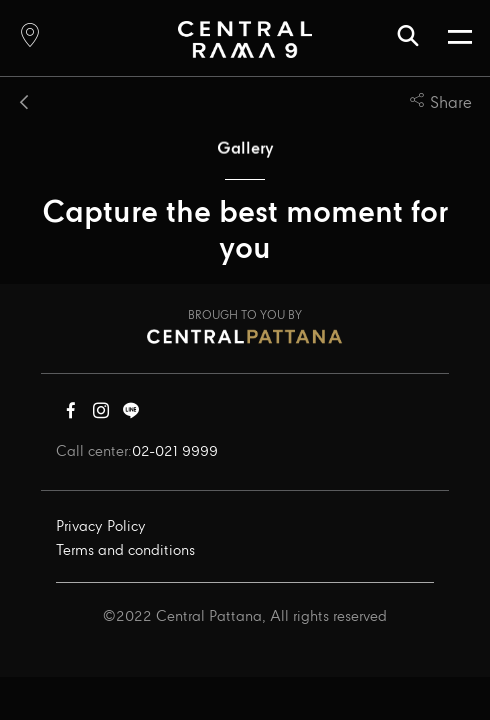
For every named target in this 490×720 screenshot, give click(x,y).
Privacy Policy (101, 527)
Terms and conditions (125, 551)
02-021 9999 (175, 452)
